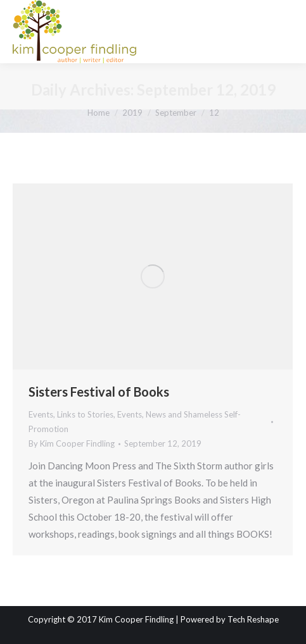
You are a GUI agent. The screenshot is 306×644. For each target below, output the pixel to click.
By (72, 443)
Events (41, 414)
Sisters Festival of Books (99, 392)
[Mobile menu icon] (286, 32)
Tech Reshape (253, 619)
